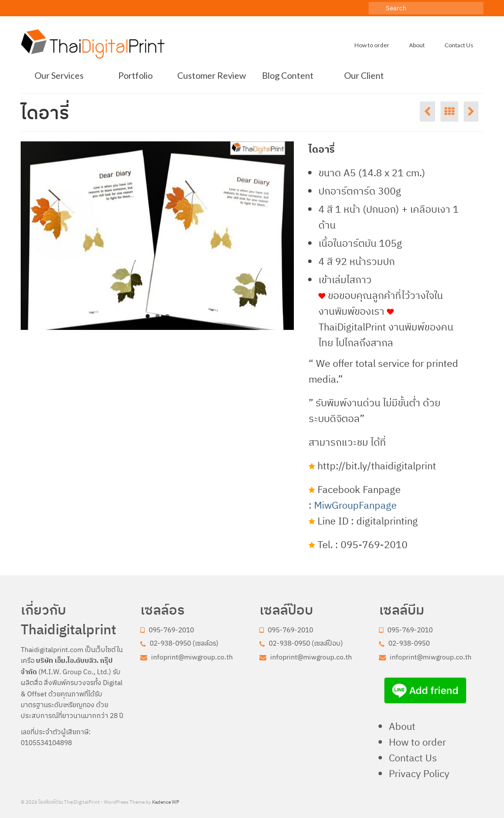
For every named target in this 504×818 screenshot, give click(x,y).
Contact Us (413, 758)
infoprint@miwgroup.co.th (187, 657)
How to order (417, 742)
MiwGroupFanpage (355, 505)
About (402, 726)
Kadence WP (166, 802)
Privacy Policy (419, 773)
